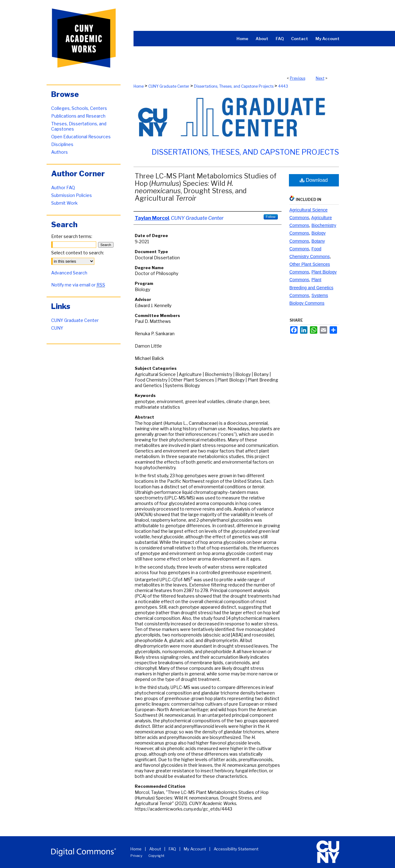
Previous (298, 78)
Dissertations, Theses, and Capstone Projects (234, 86)
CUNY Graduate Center (169, 86)
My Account (195, 849)
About (155, 849)
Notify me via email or (78, 285)
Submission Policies (72, 195)
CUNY (57, 328)
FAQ (172, 849)
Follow (271, 217)
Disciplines (62, 144)
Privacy (136, 856)
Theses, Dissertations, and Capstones (79, 126)
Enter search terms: (72, 236)
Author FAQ (63, 188)
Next (320, 78)
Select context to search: (78, 253)
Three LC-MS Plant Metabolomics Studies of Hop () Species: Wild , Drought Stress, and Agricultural (206, 187)
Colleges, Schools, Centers (79, 108)
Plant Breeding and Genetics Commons (311, 287)
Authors (60, 152)
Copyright (156, 856)
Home (139, 86)
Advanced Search (69, 273)
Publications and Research (78, 116)
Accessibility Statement (236, 849)
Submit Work (64, 203)
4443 (283, 86)
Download (314, 180)
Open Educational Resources (81, 137)
